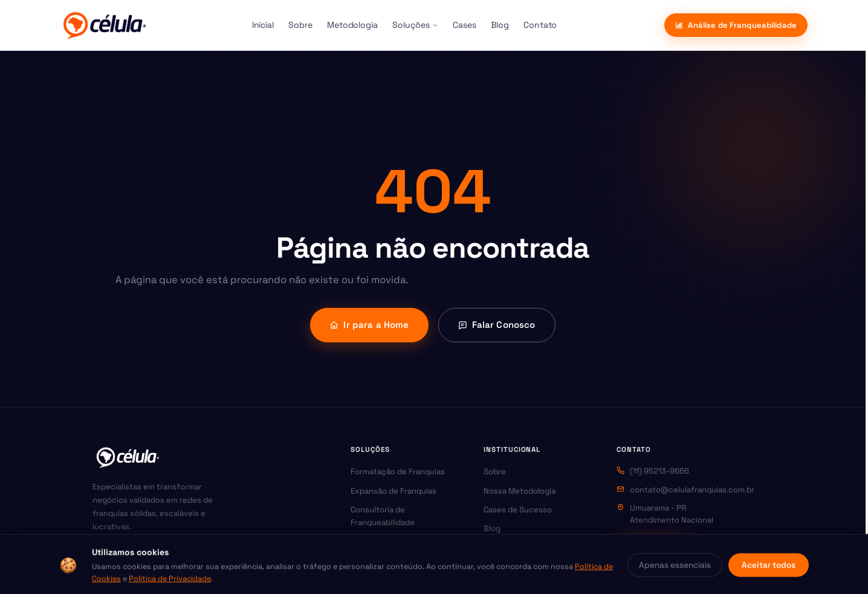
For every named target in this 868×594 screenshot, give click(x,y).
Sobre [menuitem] (300, 25)
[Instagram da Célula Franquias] (103, 556)
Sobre (495, 472)
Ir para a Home (369, 325)
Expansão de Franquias (394, 491)
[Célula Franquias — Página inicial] (128, 457)
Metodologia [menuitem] (352, 25)
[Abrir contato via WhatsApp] (836, 562)
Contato (499, 548)
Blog (492, 528)
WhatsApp (654, 545)
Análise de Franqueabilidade (736, 25)
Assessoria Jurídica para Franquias (396, 567)
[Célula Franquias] (104, 25)
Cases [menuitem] (465, 25)
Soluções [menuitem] (415, 25)
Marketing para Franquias (398, 542)
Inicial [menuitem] (263, 25)
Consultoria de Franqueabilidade (383, 516)
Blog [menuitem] (500, 25)
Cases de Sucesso (518, 510)
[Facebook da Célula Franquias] (128, 556)
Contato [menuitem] (540, 25)
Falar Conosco (497, 325)
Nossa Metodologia (520, 491)
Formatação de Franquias (398, 472)
